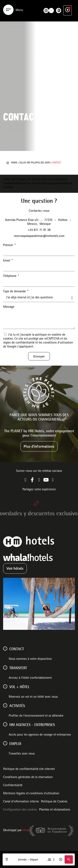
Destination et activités (31, 184)
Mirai (26, 831)
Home (14, 163)
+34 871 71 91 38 (39, 230)
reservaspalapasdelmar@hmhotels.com (39, 236)
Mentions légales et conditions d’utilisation (31, 794)
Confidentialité (13, 786)
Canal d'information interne (21, 802)
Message (9, 307)
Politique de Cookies (54, 802)
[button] (69, 859)
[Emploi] (5, 743)
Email (7, 261)
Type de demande (15, 292)
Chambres (10, 184)
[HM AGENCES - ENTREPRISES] (5, 724)
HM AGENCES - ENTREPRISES (32, 725)
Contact (8, 188)
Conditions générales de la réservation (28, 777)
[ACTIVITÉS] (5, 705)
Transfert (18, 668)
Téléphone (10, 276)
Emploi (15, 744)
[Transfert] (5, 668)
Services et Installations (52, 180)
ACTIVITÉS (17, 706)
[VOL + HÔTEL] (5, 686)
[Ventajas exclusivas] (67, 6)
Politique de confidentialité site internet (29, 769)
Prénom (9, 245)
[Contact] (5, 649)
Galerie (68, 184)
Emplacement (54, 184)
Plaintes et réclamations (55, 810)
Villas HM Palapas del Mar (35, 163)
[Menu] (8, 6)
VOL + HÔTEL (19, 687)
